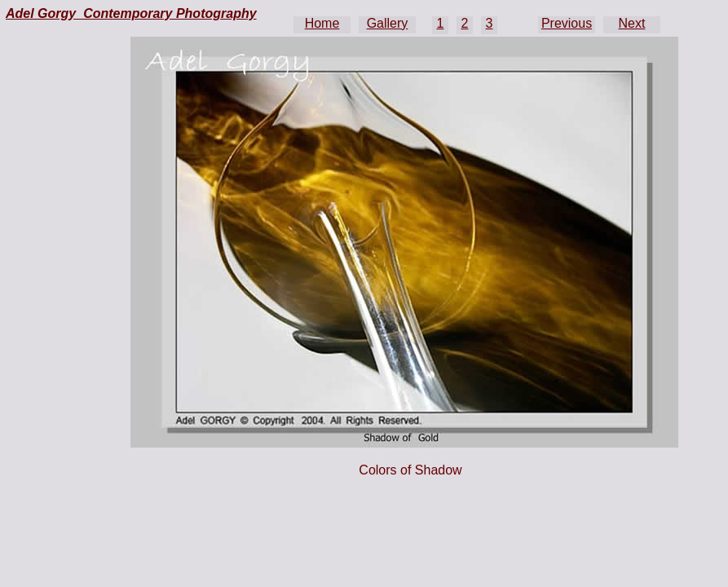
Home (322, 23)
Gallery (388, 23)
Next (632, 23)
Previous (567, 23)
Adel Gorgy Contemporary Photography (131, 13)
